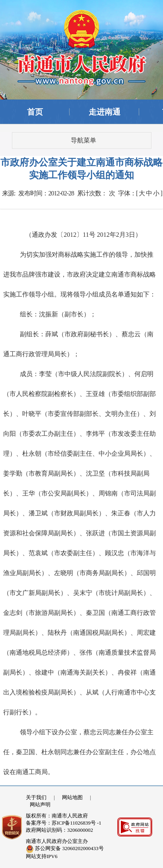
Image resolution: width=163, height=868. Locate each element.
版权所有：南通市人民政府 (57, 816)
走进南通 (105, 112)
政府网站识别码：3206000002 (59, 830)
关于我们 (36, 797)
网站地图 (72, 797)
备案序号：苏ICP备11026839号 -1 (64, 823)
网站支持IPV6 (42, 856)
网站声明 (40, 805)
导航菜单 (83, 140)
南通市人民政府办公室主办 (57, 841)
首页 (35, 112)
